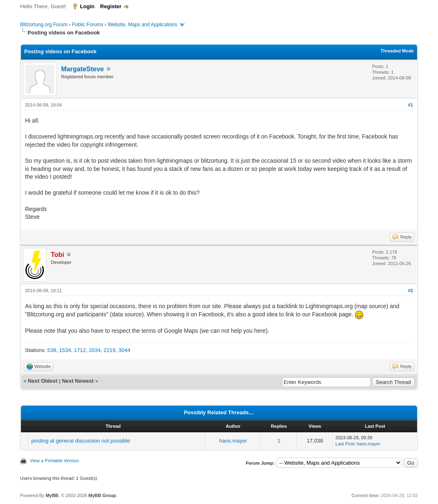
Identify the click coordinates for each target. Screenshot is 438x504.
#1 (411, 105)
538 (52, 350)
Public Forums (88, 25)
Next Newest (78, 381)
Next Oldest (43, 381)
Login (87, 6)
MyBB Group (102, 495)
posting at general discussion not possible (81, 441)
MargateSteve (82, 69)
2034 (95, 350)
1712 (80, 350)
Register (111, 6)
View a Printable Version (54, 461)
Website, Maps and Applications (142, 25)
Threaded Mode (397, 51)
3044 (124, 350)
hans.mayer (233, 441)
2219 (110, 350)
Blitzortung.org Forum (44, 25)
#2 (411, 291)
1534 (65, 350)
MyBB (52, 495)
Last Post (345, 444)
